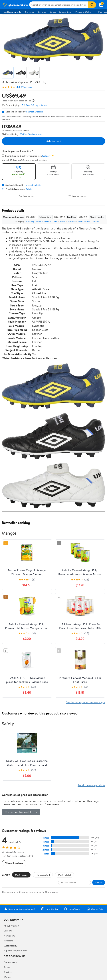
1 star (47, 854)
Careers (8, 931)
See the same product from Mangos (86, 702)
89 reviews (26, 87)
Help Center (50, 909)
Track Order (72, 909)
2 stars (46, 850)
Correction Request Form (21, 812)
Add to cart (54, 141)
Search (99, 882)
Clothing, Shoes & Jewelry (39, 221)
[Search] (92, 5)
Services (30, 12)
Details (29, 189)
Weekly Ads (95, 909)
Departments (12, 12)
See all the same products (91, 785)
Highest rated (43, 875)
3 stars (46, 846)
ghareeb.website (35, 112)
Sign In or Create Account (20, 909)
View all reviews (14, 863)
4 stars (46, 842)
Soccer (96, 221)
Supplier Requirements (15, 950)
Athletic (72, 221)
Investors (8, 941)
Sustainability (10, 946)
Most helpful (64, 875)
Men (55, 221)
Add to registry (78, 196)
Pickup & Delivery (85, 12)
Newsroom (9, 936)
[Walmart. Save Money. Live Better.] (15, 5)
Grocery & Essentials (60, 12)
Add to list (26, 196)
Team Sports (84, 221)
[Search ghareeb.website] (59, 5)
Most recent (21, 875)
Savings (42, 12)
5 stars (46, 838)
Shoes (63, 221)
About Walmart (11, 926)
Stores (7, 967)
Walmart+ (9, 977)
